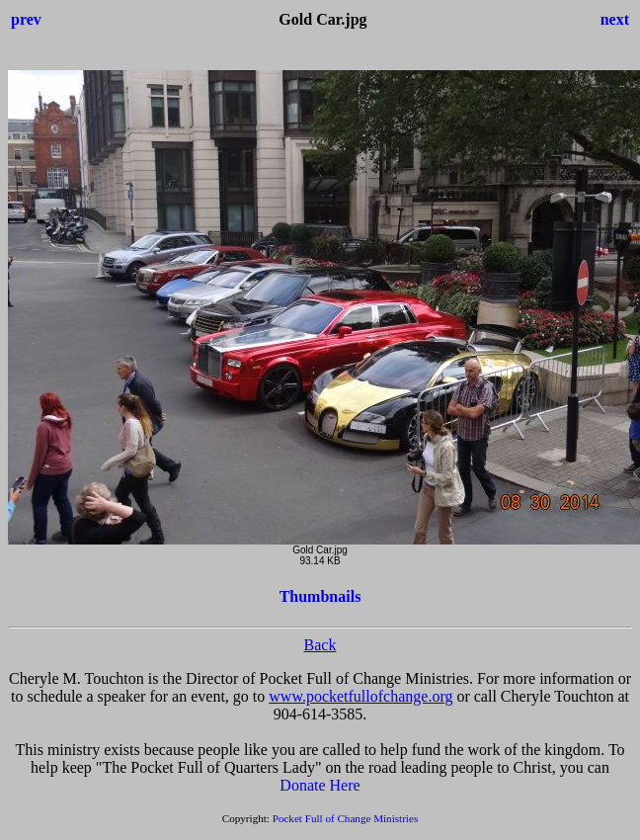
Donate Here (320, 785)
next (615, 19)
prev (26, 19)
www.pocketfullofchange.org (360, 696)
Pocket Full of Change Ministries (346, 818)
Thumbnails (320, 596)
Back (320, 645)
